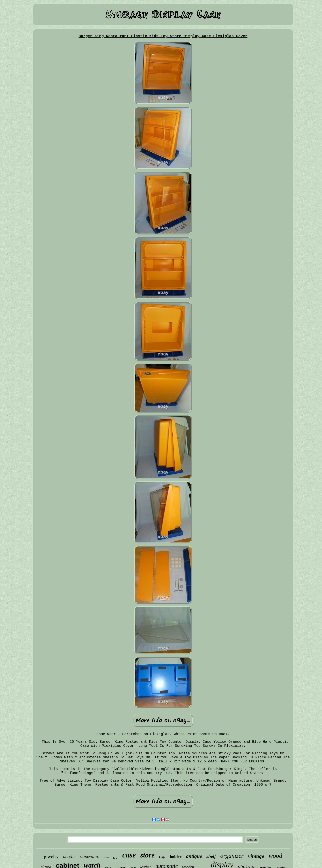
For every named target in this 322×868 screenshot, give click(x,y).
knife (162, 857)
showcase (90, 857)
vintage (256, 856)
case (129, 855)
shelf (211, 856)
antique (194, 856)
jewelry (51, 856)
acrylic (69, 857)
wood (275, 856)
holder (176, 857)
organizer (232, 856)
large (115, 858)
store (147, 855)
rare (106, 857)
